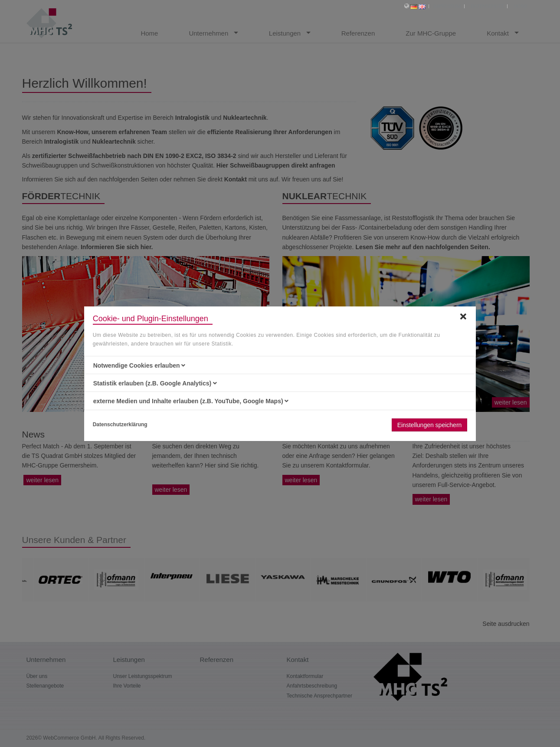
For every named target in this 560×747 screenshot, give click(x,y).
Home (521, 6)
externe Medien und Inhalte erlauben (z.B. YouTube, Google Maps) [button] (191, 401)
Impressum (447, 6)
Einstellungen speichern (430, 425)
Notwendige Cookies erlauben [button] (139, 365)
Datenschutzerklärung (120, 425)
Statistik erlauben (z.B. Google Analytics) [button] (155, 383)
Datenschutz (487, 6)
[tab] (280, 365)
